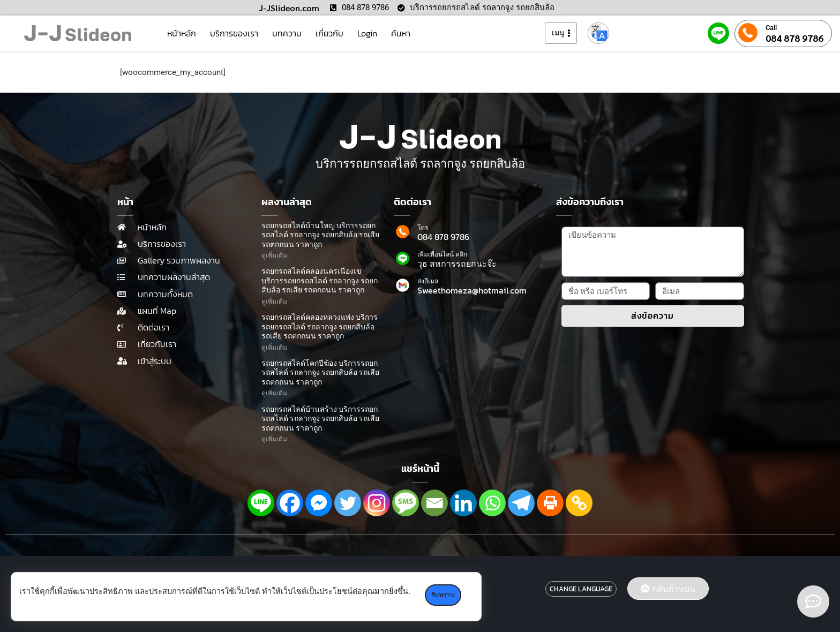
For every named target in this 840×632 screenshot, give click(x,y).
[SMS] (406, 503)
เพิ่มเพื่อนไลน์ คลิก (442, 254)
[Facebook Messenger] (319, 503)
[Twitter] (348, 503)
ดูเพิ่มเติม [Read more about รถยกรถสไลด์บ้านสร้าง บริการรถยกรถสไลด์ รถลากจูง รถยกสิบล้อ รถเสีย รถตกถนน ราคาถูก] (274, 439)
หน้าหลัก (182, 33)
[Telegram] (521, 503)
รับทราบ (445, 595)
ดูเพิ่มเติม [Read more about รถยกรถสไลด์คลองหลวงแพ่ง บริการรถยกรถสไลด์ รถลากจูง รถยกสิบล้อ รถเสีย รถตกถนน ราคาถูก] (274, 348)
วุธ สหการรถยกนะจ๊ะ (457, 264)
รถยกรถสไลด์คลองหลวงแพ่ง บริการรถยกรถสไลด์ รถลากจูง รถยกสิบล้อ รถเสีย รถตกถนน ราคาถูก (320, 327)
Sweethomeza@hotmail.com (472, 290)
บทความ (287, 33)
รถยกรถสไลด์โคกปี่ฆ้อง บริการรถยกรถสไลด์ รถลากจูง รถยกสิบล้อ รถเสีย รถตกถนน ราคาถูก (320, 373)
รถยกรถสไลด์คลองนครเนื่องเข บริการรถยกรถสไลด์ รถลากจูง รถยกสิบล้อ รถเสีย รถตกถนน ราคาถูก (320, 281)
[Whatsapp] (492, 503)
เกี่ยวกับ (329, 33)
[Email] (434, 503)
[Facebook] (290, 503)
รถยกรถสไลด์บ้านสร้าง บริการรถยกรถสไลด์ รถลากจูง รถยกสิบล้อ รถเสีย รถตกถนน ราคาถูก (320, 419)
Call (771, 28)
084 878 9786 (794, 38)
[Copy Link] (579, 503)
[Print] (550, 503)
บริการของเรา (234, 33)
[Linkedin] (463, 503)
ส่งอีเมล (428, 281)
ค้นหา (401, 33)
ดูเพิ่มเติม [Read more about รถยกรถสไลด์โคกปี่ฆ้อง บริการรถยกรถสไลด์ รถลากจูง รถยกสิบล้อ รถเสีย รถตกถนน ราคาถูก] (274, 393)
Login (367, 33)
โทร (423, 228)
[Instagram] (377, 503)
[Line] (261, 503)
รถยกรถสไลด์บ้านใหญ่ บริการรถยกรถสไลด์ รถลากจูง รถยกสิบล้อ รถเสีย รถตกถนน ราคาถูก (320, 235)
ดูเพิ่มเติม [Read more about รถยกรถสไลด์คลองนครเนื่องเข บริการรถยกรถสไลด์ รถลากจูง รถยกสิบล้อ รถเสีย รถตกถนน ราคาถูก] (274, 302)
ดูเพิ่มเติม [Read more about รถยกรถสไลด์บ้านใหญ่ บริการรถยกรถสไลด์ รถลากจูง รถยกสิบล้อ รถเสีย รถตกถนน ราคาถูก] (274, 255)
